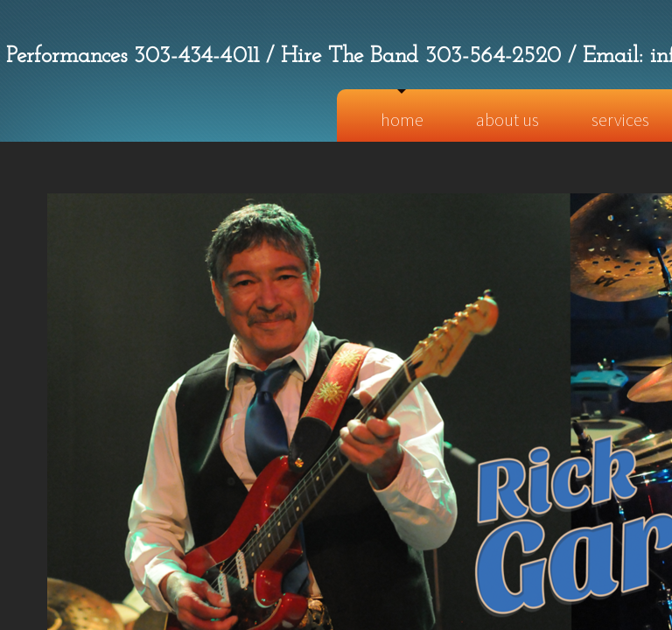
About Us (507, 119)
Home (402, 119)
